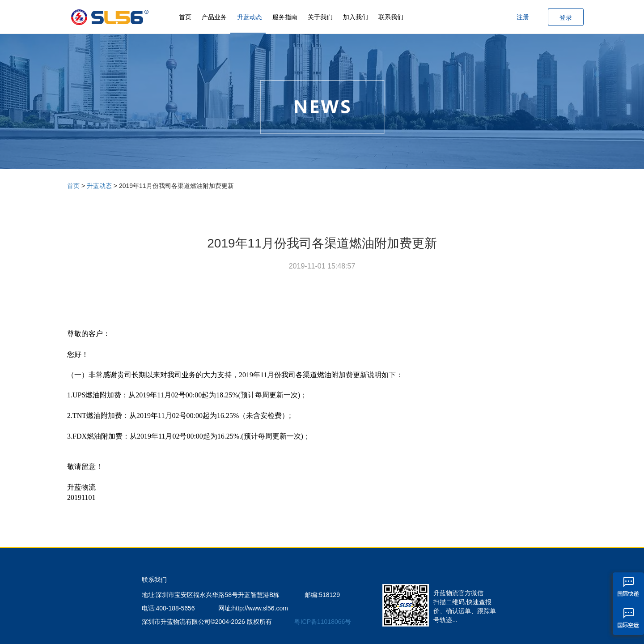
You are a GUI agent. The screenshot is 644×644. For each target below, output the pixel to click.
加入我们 (356, 17)
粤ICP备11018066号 (323, 622)
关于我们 (320, 17)
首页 (185, 17)
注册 (523, 17)
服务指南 (285, 17)
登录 (566, 17)
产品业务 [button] (214, 17)
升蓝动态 (250, 17)
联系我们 (391, 17)
